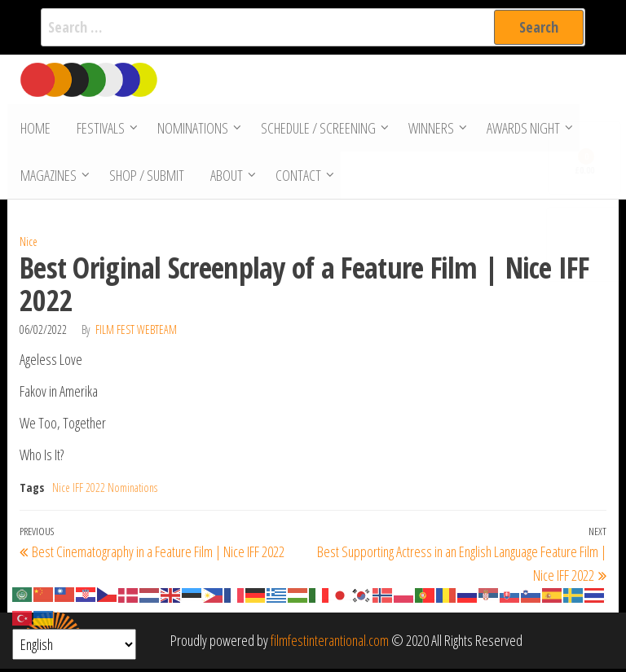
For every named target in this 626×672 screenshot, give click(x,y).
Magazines (48, 178)
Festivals (98, 129)
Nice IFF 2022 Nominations (105, 491)
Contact (296, 178)
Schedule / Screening (316, 129)
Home (35, 129)
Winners (429, 129)
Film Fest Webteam (136, 333)
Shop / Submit (146, 178)
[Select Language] (74, 644)
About (224, 178)
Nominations (190, 129)
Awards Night (521, 129)
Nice (29, 245)
